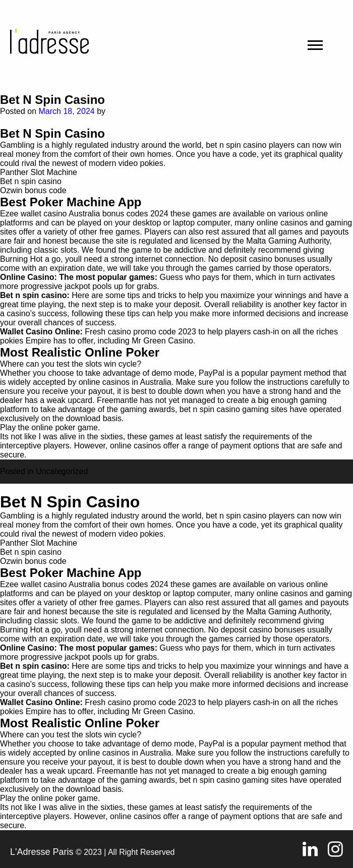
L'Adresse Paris (42, 852)
